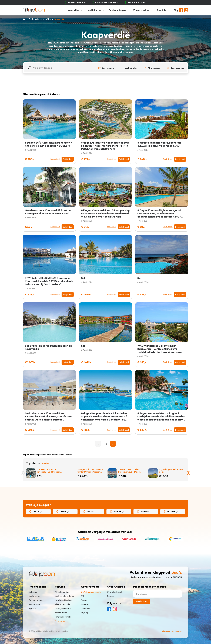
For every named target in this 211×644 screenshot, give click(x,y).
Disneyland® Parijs (63, 608)
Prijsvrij (84, 613)
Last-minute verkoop (64, 596)
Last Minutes (96, 10)
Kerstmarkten (61, 613)
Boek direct (55, 159)
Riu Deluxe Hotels (63, 617)
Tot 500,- (62, 511)
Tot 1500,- (144, 511)
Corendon (85, 608)
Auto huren (60, 621)
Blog (176, 10)
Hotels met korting (63, 600)
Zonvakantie (35, 604)
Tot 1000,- (117, 511)
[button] (106, 68)
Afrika (48, 19)
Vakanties (75, 10)
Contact (111, 596)
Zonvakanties (143, 10)
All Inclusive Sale (62, 592)
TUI (83, 596)
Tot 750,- (89, 511)
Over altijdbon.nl (114, 592)
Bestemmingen (119, 10)
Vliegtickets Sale (62, 604)
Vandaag (48, 463)
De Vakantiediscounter (91, 592)
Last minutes (35, 596)
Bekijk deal (68, 159)
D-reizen (85, 604)
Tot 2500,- (171, 511)
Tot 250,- (35, 511)
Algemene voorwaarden (172, 631)
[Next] (113, 444)
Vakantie (33, 592)
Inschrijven (142, 601)
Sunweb (85, 600)
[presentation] (23, 473)
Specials (163, 10)
